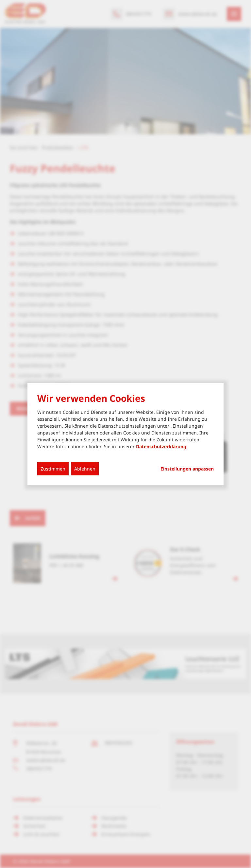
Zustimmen (53, 469)
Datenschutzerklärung (161, 446)
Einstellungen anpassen (187, 469)
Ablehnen (85, 469)
